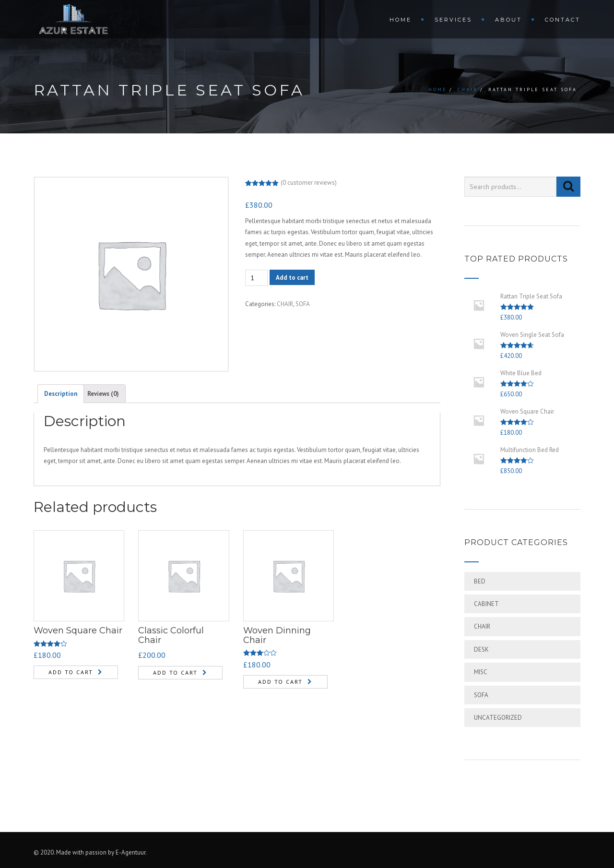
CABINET (486, 604)
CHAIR (468, 89)
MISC (481, 672)
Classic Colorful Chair (171, 635)
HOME (401, 20)
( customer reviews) (309, 183)
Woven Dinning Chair (277, 635)
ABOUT (508, 20)
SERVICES (453, 20)
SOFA (303, 304)
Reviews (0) (103, 394)
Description (61, 394)
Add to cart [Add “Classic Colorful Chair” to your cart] (175, 672)
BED (480, 581)
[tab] (61, 393)
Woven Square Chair (78, 630)
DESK (481, 649)
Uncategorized (498, 718)
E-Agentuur (130, 852)
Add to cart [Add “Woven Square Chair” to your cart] (71, 672)
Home (438, 89)
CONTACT (563, 20)
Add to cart (292, 278)
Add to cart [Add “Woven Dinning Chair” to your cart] (280, 682)
